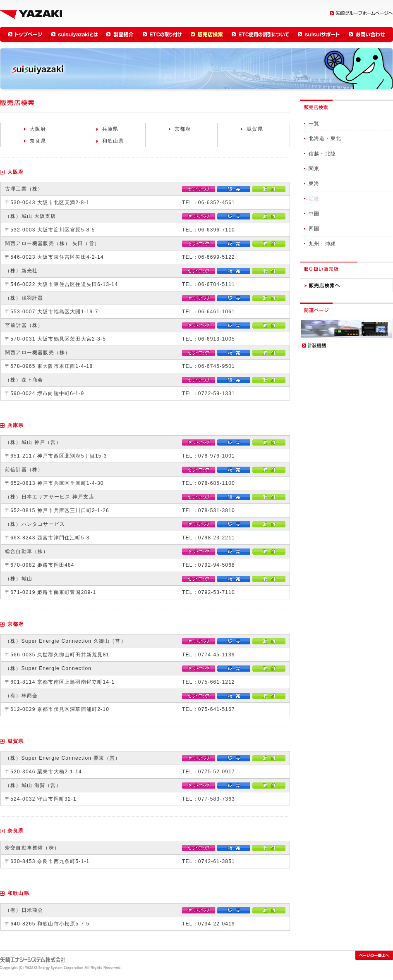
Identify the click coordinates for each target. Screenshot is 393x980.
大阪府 (38, 129)
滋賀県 (255, 129)
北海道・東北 (325, 138)
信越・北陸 (322, 154)
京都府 (183, 129)
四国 (314, 229)
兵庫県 (110, 129)
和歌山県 (113, 141)
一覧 (314, 124)
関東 (314, 169)
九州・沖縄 (322, 244)
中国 (314, 214)
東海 (314, 184)
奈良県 (38, 141)
